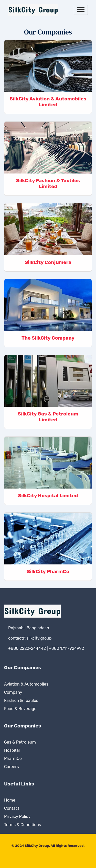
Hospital (12, 750)
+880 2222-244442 (27, 648)
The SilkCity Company (48, 338)
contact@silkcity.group (30, 638)
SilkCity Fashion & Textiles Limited (48, 183)
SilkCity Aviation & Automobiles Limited (48, 102)
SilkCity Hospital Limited (48, 496)
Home (10, 800)
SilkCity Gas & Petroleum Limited (48, 417)
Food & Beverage (20, 709)
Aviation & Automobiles (26, 684)
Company (13, 692)
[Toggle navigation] (81, 10)
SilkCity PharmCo (48, 571)
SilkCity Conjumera (48, 262)
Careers (12, 767)
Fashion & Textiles (21, 701)
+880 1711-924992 (67, 648)
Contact (12, 808)
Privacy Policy (17, 817)
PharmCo (13, 759)
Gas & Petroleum (20, 742)
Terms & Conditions (23, 825)
